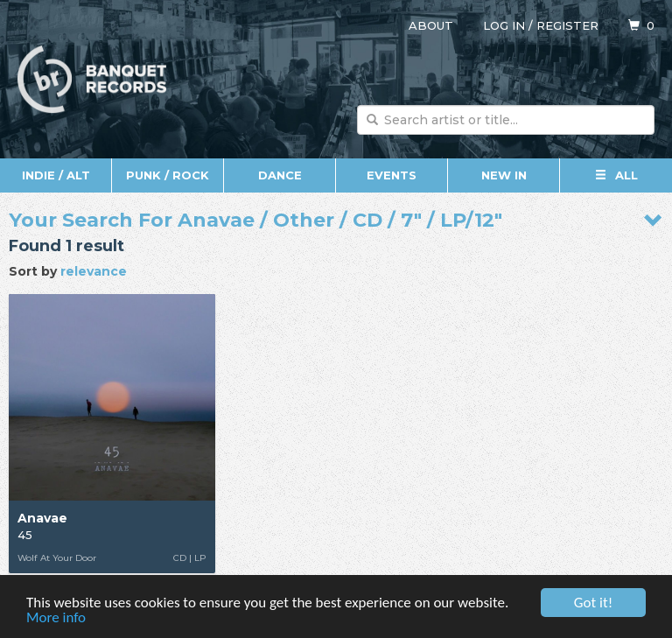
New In (504, 175)
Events (392, 175)
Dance (280, 175)
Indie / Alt (56, 175)
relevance (94, 271)
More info (56, 618)
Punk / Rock (168, 175)
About (431, 25)
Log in (504, 25)
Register (567, 25)
